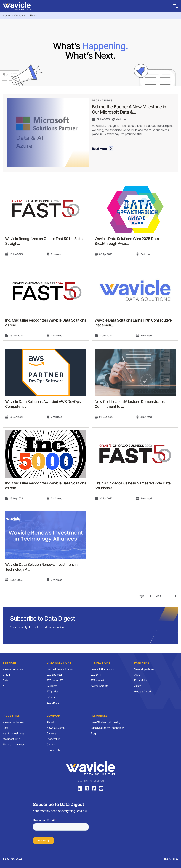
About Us (52, 722)
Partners (142, 663)
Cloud (6, 675)
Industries (11, 716)
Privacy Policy (170, 859)
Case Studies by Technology (108, 728)
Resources (99, 716)
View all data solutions (60, 669)
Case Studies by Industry (105, 722)
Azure (138, 686)
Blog (93, 733)
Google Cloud (143, 691)
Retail (6, 728)
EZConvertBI (54, 675)
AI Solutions (101, 663)
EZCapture (53, 703)
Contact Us (53, 750)
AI (4, 686)
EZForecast (97, 680)
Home (6, 15)
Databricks (141, 680)
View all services (13, 669)
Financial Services (14, 744)
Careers (52, 733)
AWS (137, 675)
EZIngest (52, 686)
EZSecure (52, 697)
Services (10, 663)
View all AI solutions (103, 669)
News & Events (56, 728)
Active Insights (100, 686)
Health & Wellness (14, 733)
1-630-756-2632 (12, 859)
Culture (51, 744)
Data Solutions (59, 663)
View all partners (144, 669)
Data (5, 680)
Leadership (53, 739)
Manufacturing (12, 739)
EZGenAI (96, 675)
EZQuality (52, 691)
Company (20, 15)
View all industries (14, 722)
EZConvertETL (55, 680)
